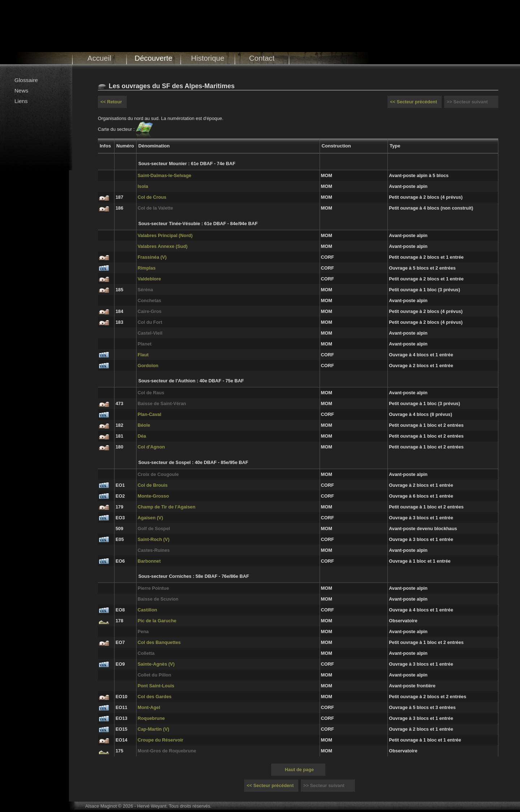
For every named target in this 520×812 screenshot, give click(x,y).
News (21, 91)
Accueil (99, 58)
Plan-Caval (149, 414)
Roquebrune (151, 718)
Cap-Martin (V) (153, 729)
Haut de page (299, 770)
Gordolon (148, 366)
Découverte (154, 58)
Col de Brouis (153, 485)
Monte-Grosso (153, 496)
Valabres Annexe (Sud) (162, 246)
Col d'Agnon (151, 447)
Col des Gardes (155, 697)
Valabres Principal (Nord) (165, 235)
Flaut (143, 355)
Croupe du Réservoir (161, 740)
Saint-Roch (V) (153, 539)
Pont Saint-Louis (156, 686)
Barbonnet (149, 561)
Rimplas (147, 268)
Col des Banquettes (159, 642)
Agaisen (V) (150, 518)
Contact (262, 58)
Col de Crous (152, 197)
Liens (21, 101)
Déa (142, 436)
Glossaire (26, 80)
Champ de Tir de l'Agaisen (166, 507)
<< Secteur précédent (413, 102)
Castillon (147, 610)
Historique (208, 58)
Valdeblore (149, 279)
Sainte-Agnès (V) (156, 664)
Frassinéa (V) (152, 257)
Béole (144, 425)
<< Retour (111, 102)
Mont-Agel (149, 707)
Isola (143, 186)
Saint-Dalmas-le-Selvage (164, 175)
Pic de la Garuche (157, 621)
